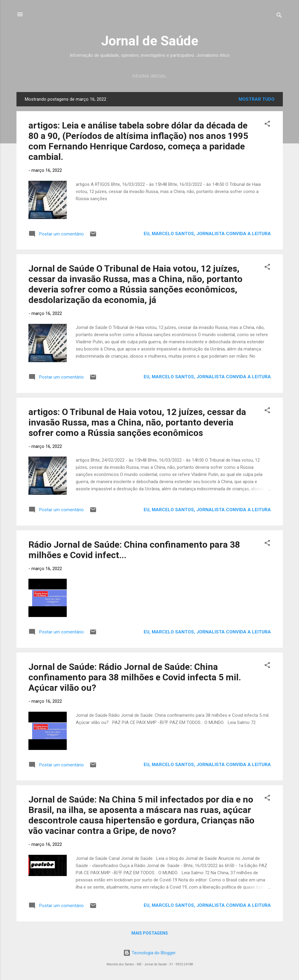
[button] (267, 125)
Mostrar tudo (256, 99)
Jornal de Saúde (150, 41)
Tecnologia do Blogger (149, 953)
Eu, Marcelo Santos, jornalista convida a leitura (207, 234)
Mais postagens (150, 933)
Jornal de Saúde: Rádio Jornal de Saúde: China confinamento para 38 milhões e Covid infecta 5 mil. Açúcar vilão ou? (135, 677)
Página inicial (149, 76)
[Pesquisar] (279, 16)
